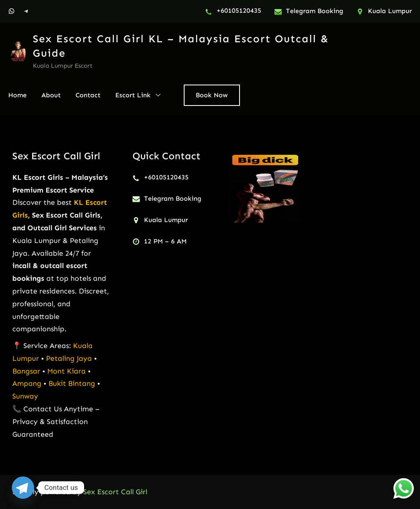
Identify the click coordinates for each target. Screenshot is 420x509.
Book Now (212, 95)
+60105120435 (239, 10)
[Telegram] (23, 488)
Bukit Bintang (72, 383)
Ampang (28, 383)
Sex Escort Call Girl (56, 156)
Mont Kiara (66, 371)
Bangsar (27, 371)
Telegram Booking (315, 11)
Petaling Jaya (69, 358)
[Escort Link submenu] (158, 94)
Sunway (25, 396)
